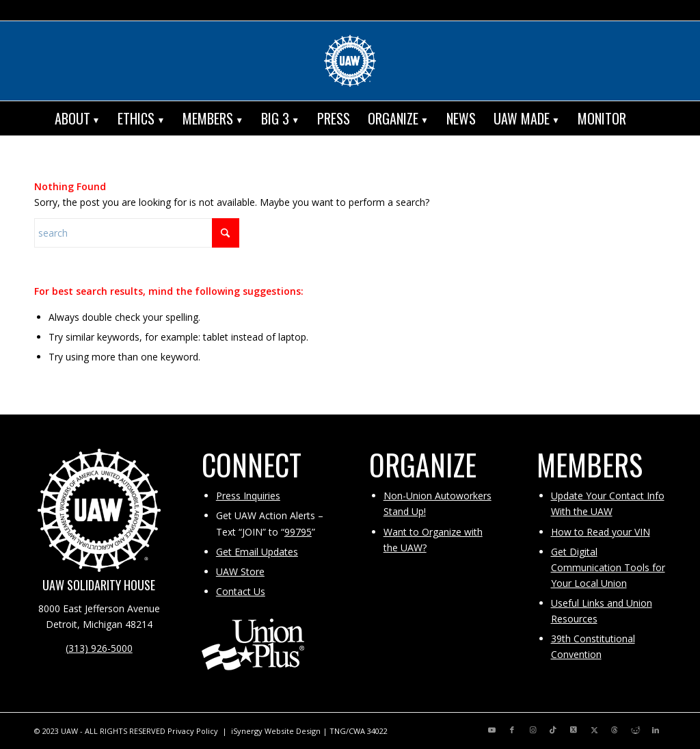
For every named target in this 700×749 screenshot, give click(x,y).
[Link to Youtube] (492, 730)
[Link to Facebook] (512, 730)
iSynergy (247, 731)
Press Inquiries (248, 496)
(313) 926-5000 (99, 648)
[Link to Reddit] (635, 730)
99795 (298, 532)
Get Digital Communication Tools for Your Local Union (608, 567)
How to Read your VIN (601, 532)
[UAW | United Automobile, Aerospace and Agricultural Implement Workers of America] (350, 61)
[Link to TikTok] (553, 730)
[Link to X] (574, 730)
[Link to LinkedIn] (656, 730)
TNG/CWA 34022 (359, 731)
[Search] (645, 118)
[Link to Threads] (615, 730)
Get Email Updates (257, 552)
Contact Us (241, 591)
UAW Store (240, 571)
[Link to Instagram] (533, 730)
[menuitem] (78, 118)
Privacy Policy (193, 731)
